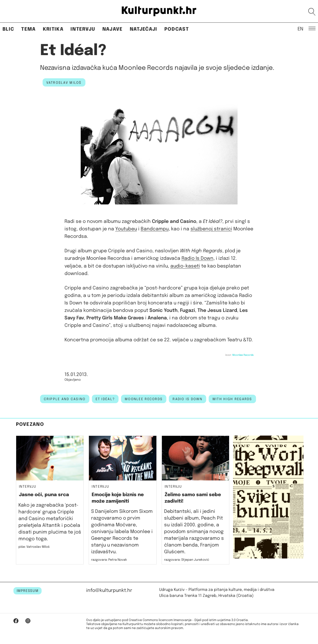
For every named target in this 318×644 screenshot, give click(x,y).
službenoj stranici (211, 229)
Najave (113, 29)
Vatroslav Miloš (64, 83)
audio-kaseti (185, 266)
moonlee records (144, 399)
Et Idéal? (105, 399)
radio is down (188, 399)
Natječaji (144, 29)
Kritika (53, 29)
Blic (8, 29)
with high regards (232, 399)
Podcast (177, 29)
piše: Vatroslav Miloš (34, 547)
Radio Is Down (197, 258)
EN (300, 29)
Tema (28, 29)
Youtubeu (126, 229)
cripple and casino (65, 399)
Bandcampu (155, 229)
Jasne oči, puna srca (44, 495)
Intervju (83, 29)
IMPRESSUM (28, 591)
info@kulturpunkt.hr (109, 591)
